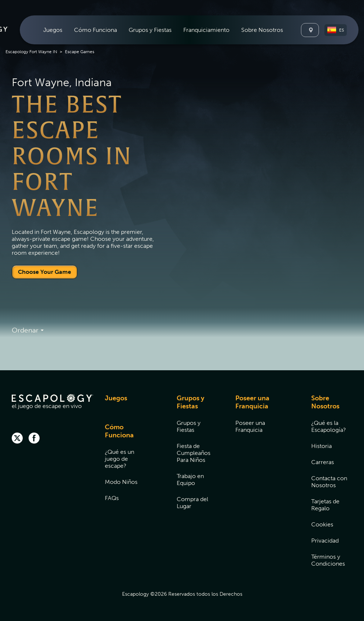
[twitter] (17, 439)
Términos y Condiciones (328, 560)
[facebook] (34, 439)
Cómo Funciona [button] (95, 30)
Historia (321, 446)
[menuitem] (53, 30)
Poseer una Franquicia (252, 402)
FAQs (112, 498)
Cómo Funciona (119, 431)
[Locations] (310, 30)
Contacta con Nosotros (329, 482)
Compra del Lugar (192, 503)
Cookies (322, 524)
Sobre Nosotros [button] (262, 30)
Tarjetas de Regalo (325, 505)
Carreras (323, 462)
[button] (336, 30)
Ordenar (28, 330)
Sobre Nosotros (325, 402)
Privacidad (325, 541)
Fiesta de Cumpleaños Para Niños (194, 453)
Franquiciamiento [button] (206, 30)
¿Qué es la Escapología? (329, 426)
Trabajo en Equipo (190, 479)
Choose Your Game (45, 272)
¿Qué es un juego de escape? (120, 459)
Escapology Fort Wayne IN (31, 52)
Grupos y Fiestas (190, 402)
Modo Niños (121, 482)
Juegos (53, 30)
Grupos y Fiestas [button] (150, 30)
